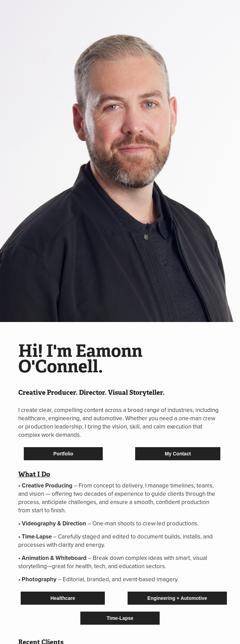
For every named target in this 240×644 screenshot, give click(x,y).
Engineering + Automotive (177, 598)
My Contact (178, 454)
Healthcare (63, 598)
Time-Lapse (120, 618)
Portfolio (63, 454)
